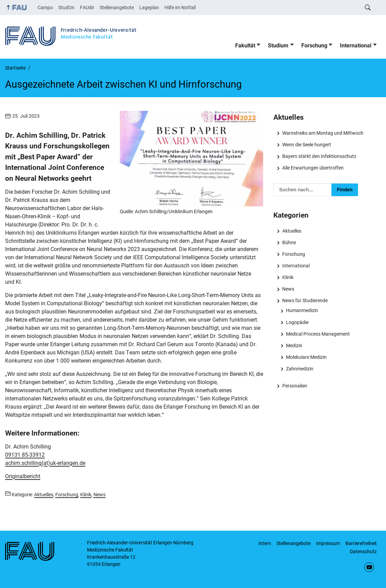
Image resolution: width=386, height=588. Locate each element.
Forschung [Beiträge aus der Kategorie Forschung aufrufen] (67, 495)
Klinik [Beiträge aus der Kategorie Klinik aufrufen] (86, 495)
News (288, 289)
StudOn (66, 8)
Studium (278, 46)
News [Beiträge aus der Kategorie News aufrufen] (99, 495)
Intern (265, 543)
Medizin (294, 346)
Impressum (328, 543)
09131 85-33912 (25, 455)
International (356, 46)
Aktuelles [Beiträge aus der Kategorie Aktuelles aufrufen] (44, 495)
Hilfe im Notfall (180, 8)
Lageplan (149, 8)
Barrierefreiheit (361, 543)
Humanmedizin (302, 310)
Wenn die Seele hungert (307, 145)
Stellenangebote (117, 8)
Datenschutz (363, 552)
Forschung (314, 46)
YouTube (369, 567)
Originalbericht (23, 476)
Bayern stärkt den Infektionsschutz (319, 156)
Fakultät (245, 46)
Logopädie (297, 322)
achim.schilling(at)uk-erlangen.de (45, 463)
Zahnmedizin (300, 369)
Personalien (295, 386)
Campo (45, 8)
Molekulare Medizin (306, 357)
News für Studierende (305, 300)
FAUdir (87, 8)
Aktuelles (292, 231)
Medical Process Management (318, 334)
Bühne (289, 242)
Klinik (288, 277)
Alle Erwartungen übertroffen (313, 168)
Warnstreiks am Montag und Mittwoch (323, 133)
